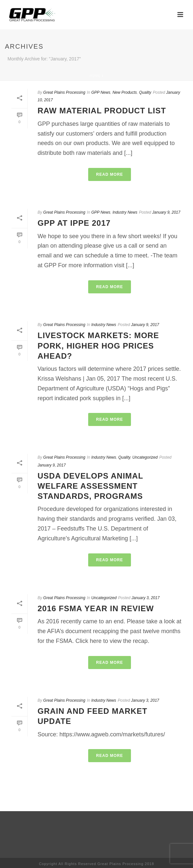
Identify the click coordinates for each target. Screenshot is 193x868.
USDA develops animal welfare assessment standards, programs (90, 486)
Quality (145, 92)
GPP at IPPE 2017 (74, 223)
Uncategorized (145, 457)
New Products (125, 92)
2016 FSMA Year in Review (96, 608)
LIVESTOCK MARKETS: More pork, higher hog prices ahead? (98, 345)
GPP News (101, 92)
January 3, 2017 (146, 598)
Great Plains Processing (64, 92)
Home (95, 76)
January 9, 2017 (166, 212)
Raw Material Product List (102, 111)
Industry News (125, 212)
